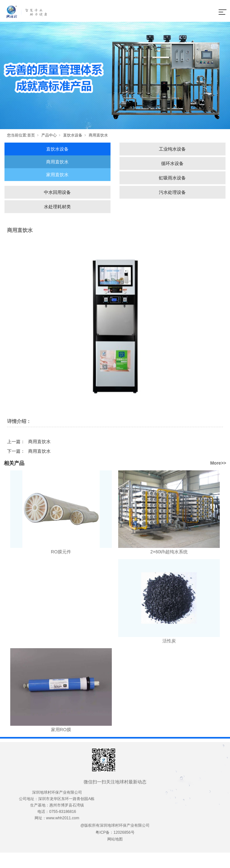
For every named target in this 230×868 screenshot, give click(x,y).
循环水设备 (172, 163)
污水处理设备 (172, 192)
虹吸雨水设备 (172, 178)
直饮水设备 (73, 135)
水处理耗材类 (57, 207)
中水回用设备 (57, 192)
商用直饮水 (98, 135)
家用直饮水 (57, 175)
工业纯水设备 (172, 149)
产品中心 (49, 135)
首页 (31, 135)
